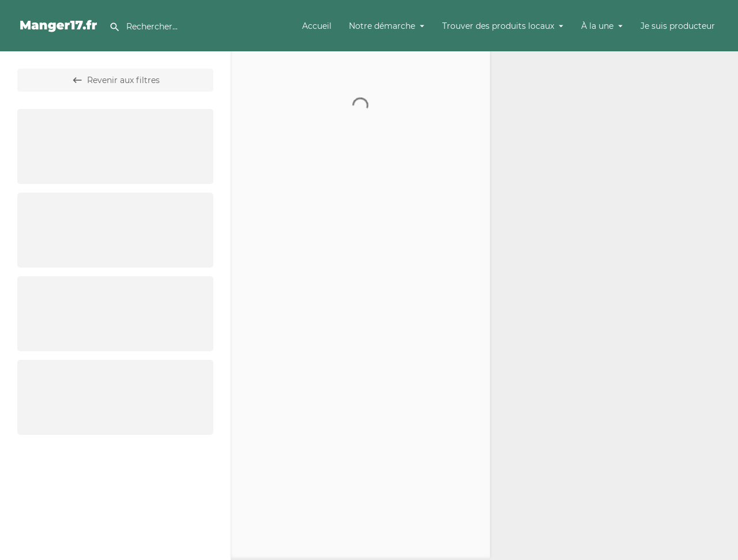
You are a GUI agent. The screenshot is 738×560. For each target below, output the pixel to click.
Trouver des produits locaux (498, 26)
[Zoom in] (724, 65)
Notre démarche (382, 26)
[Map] (614, 306)
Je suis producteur (678, 26)
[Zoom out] (724, 82)
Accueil (317, 26)
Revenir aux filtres (116, 80)
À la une (597, 26)
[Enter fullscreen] (724, 105)
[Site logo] (60, 25)
